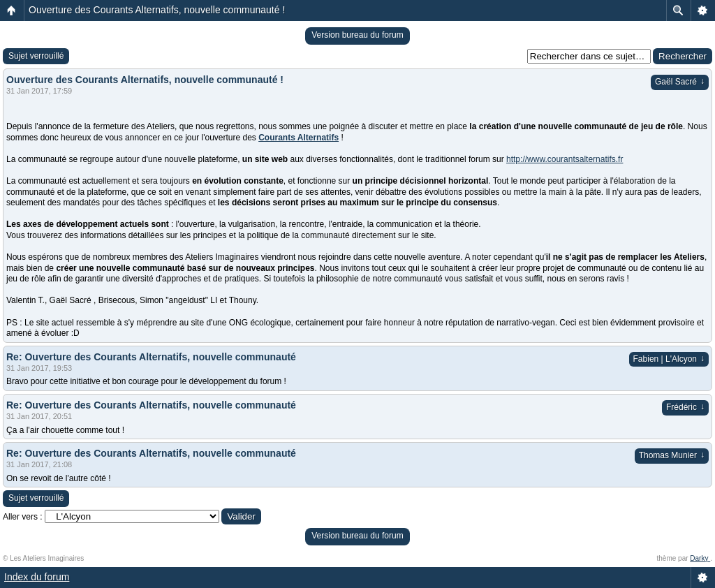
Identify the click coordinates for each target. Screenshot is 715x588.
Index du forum (37, 577)
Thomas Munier (672, 455)
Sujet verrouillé (36, 56)
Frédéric (685, 407)
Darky (700, 558)
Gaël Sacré (680, 82)
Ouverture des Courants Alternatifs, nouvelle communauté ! (157, 10)
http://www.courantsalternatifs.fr (565, 159)
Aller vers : (23, 517)
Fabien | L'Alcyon (669, 359)
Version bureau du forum (357, 35)
